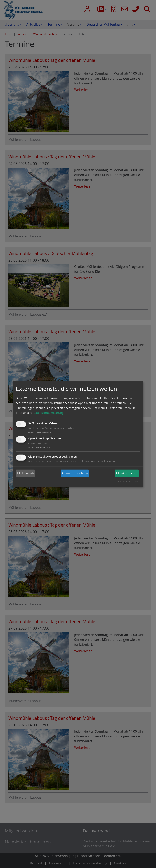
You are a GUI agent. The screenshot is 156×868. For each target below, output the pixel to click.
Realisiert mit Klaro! (128, 481)
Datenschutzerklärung (48, 413)
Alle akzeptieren (127, 473)
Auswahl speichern (75, 473)
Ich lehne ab (25, 473)
